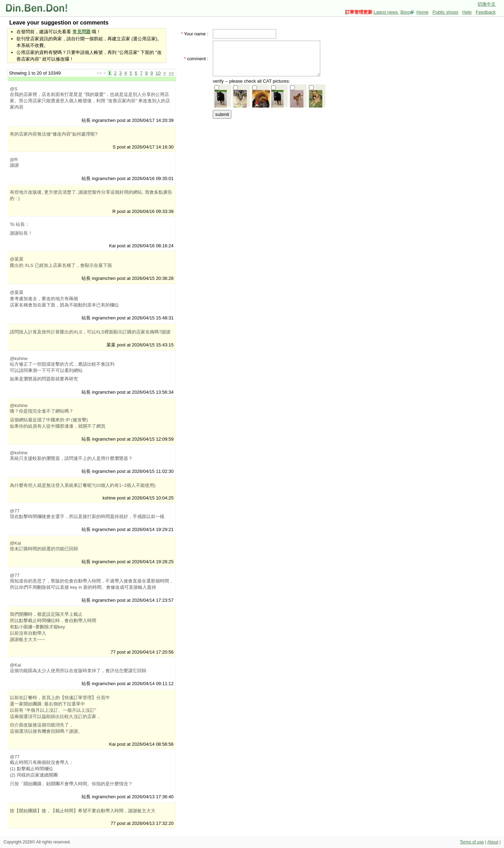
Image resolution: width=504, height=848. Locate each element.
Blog (405, 12)
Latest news (386, 12)
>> (171, 73)
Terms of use (472, 842)
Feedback (486, 12)
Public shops (446, 12)
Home (423, 12)
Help (467, 12)
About (493, 842)
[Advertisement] (269, 164)
